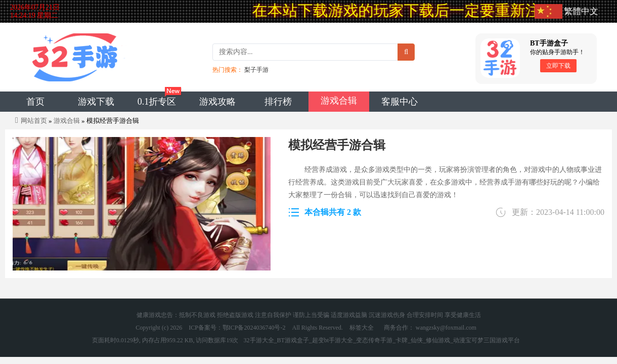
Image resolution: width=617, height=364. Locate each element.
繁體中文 (581, 11)
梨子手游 (256, 70)
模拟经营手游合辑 (337, 145)
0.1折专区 (157, 102)
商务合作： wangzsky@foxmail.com (430, 328)
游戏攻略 (217, 102)
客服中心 (400, 102)
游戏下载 (96, 102)
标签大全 (362, 328)
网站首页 (34, 121)
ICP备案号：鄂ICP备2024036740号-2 (237, 328)
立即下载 (558, 66)
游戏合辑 (339, 101)
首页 (35, 102)
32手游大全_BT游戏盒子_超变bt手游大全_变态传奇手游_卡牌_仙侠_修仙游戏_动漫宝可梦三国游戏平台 (382, 340)
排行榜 (278, 102)
